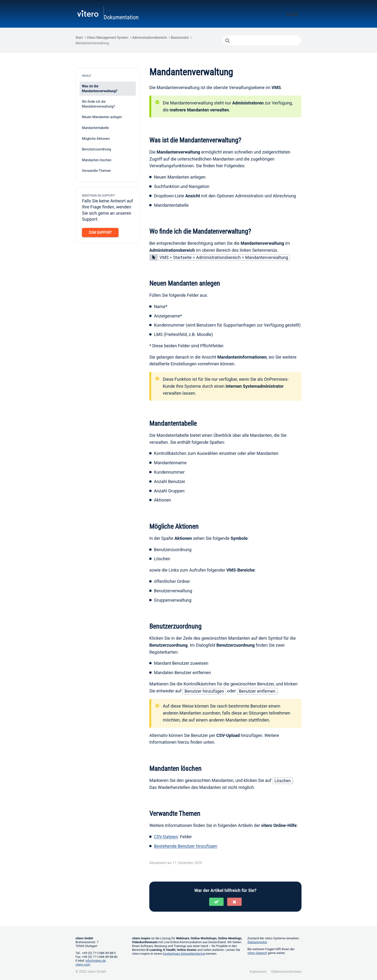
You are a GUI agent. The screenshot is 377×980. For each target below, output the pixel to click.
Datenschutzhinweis (286, 971)
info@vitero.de (96, 960)
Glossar (292, 14)
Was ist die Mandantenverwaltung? (100, 88)
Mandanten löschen (97, 159)
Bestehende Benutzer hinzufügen (185, 845)
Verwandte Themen (97, 170)
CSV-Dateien (166, 836)
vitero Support (257, 952)
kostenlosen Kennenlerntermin (184, 953)
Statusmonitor (257, 941)
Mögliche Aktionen (96, 138)
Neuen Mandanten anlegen (102, 116)
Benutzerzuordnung (97, 148)
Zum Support (100, 232)
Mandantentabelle (95, 127)
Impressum (258, 971)
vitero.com (83, 964)
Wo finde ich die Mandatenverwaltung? (99, 103)
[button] (216, 901)
